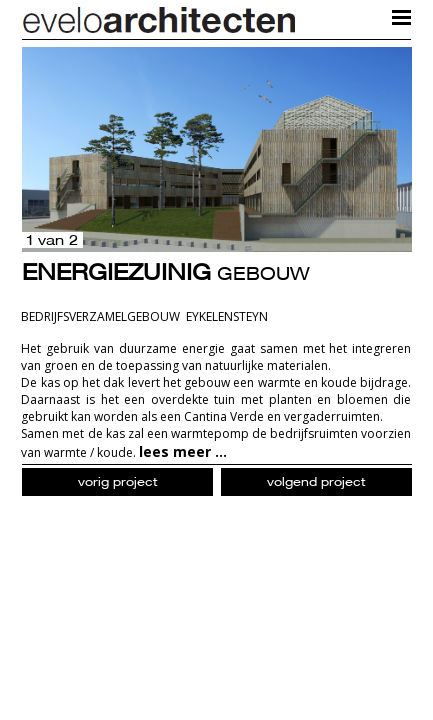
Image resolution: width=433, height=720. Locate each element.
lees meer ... (183, 451)
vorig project (117, 481)
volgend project (316, 481)
